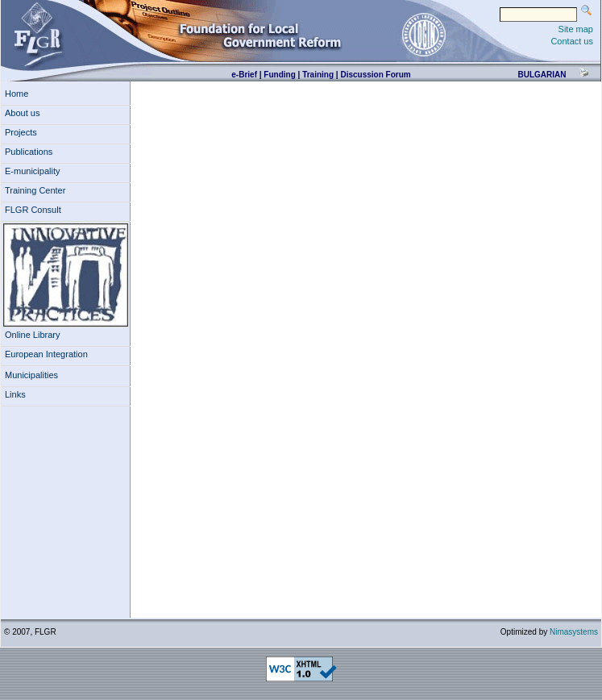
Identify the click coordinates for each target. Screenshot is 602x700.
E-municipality (32, 171)
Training (318, 75)
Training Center (35, 190)
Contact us (572, 41)
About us (22, 113)
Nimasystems (574, 632)
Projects (21, 132)
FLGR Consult (33, 210)
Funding (279, 75)
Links (15, 394)
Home (17, 94)
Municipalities (31, 375)
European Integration (46, 354)
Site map (576, 29)
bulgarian (542, 75)
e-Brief (244, 75)
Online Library (32, 335)
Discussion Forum (375, 75)
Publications (29, 152)
